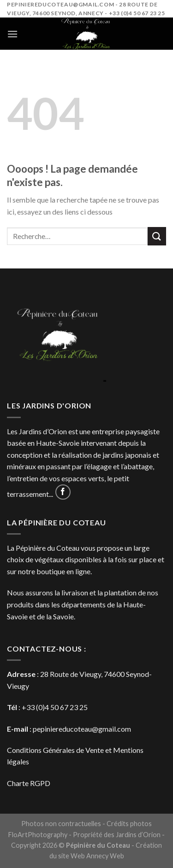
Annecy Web (105, 856)
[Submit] (157, 236)
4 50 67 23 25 (66, 707)
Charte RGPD (29, 783)
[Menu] (12, 34)
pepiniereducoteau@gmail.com (82, 729)
